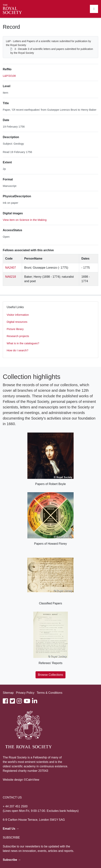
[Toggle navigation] (94, 9)
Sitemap (8, 693)
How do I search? (17, 350)
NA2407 (11, 268)
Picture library (15, 329)
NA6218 (11, 277)
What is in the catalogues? (23, 343)
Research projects (18, 336)
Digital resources (17, 322)
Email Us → (11, 829)
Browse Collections (50, 675)
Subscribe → (12, 860)
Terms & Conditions (49, 693)
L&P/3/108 (9, 76)
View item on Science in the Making (25, 220)
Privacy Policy (25, 693)
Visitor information (18, 315)
